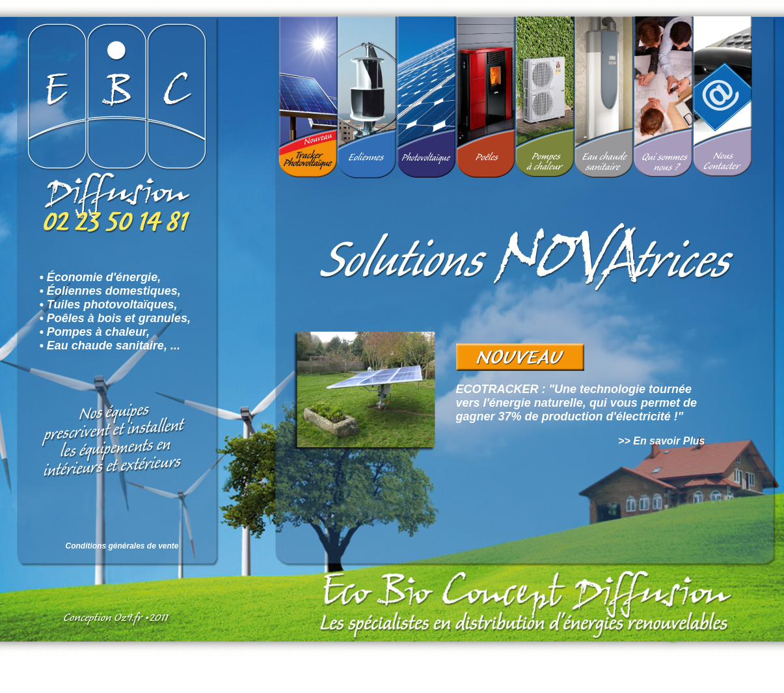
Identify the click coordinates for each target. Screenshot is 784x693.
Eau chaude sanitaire (105, 346)
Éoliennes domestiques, (114, 291)
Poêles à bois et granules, (119, 318)
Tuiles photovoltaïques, (112, 305)
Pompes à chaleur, (98, 332)
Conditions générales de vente (122, 546)
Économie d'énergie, (104, 277)
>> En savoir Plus (661, 441)
